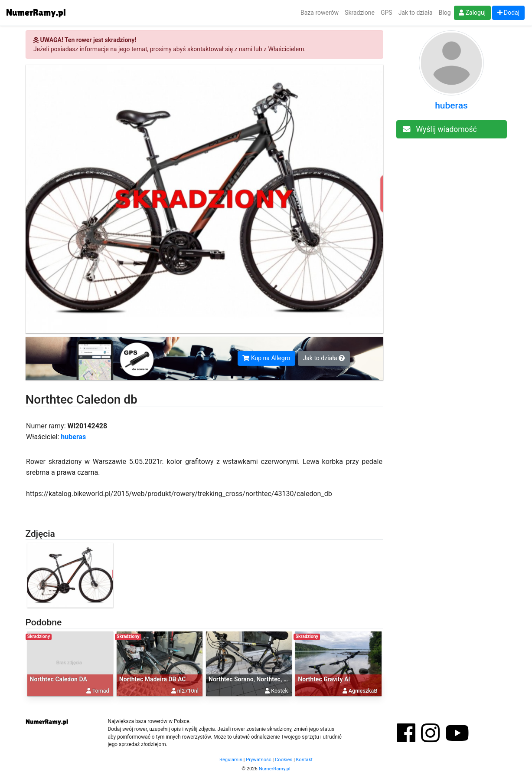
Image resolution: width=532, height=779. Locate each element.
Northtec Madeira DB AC (153, 679)
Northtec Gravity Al (324, 679)
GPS (387, 13)
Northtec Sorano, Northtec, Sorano (256, 679)
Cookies (284, 760)
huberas (73, 437)
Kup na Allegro (266, 358)
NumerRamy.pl (275, 769)
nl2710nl (188, 691)
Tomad (101, 691)
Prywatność (259, 760)
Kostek (279, 691)
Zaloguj (472, 13)
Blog (445, 13)
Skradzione (360, 13)
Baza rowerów (320, 13)
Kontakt (304, 760)
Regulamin (231, 760)
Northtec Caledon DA (59, 679)
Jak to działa (416, 13)
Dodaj (509, 13)
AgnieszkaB (363, 691)
